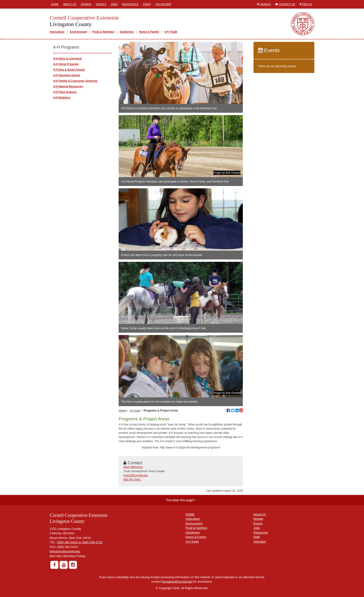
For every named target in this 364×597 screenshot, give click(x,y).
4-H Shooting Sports (67, 75)
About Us (70, 4)
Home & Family (149, 32)
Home (55, 4)
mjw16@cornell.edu (136, 475)
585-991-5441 (132, 480)
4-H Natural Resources (68, 86)
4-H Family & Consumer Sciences (75, 81)
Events (101, 4)
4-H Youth (171, 32)
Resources (130, 4)
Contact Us (287, 4)
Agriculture (57, 32)
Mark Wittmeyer (133, 467)
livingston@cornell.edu (65, 551)
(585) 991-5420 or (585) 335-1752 (80, 542)
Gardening (127, 32)
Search (266, 4)
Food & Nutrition (103, 32)
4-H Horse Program (66, 64)
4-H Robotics (62, 98)
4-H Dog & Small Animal (69, 70)
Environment (78, 32)
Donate (86, 4)
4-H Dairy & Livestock (67, 59)
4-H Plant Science (65, 92)
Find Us (307, 4)
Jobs (114, 4)
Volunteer (163, 4)
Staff (147, 4)
